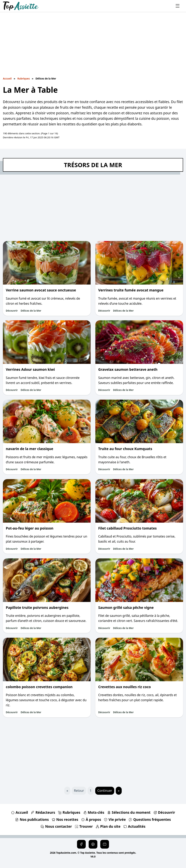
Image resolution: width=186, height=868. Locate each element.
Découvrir (12, 311)
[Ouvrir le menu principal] (178, 6)
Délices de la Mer (31, 311)
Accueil (7, 79)
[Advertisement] (93, 47)
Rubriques (24, 79)
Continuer (105, 791)
